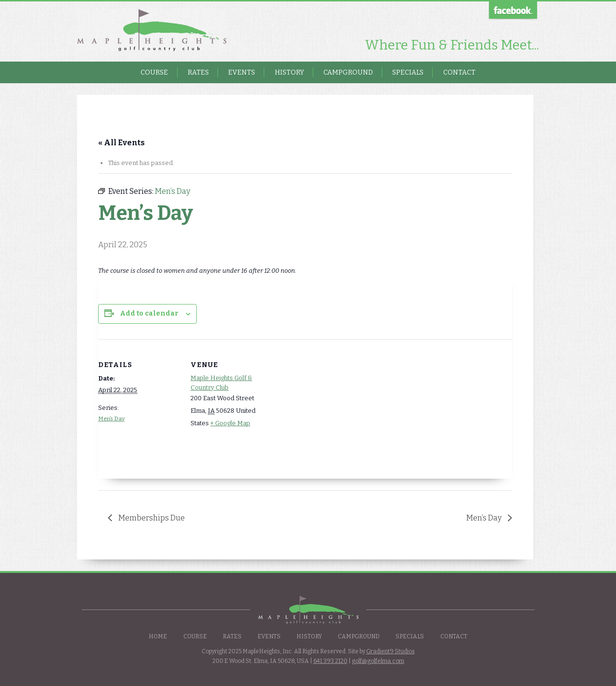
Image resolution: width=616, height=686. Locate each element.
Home (158, 636)
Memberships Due (151, 518)
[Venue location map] (334, 406)
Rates (198, 72)
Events (242, 72)
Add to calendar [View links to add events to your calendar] (149, 313)
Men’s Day (111, 419)
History (289, 72)
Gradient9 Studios (391, 651)
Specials (408, 72)
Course (154, 72)
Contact (459, 72)
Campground (348, 72)
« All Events (122, 143)
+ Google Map (230, 423)
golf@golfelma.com (378, 661)
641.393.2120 (330, 661)
